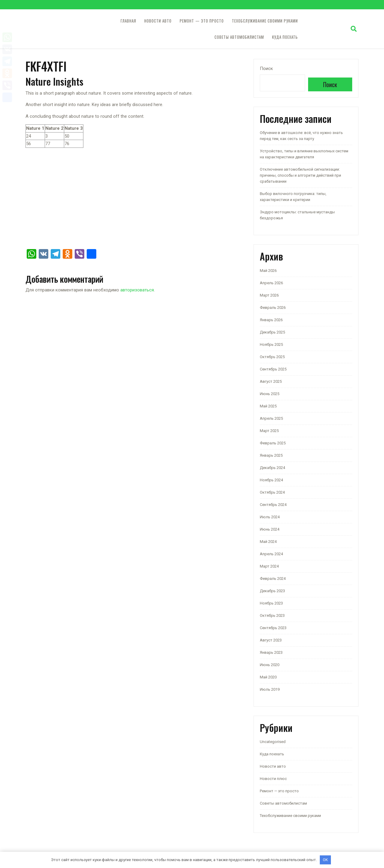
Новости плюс (273, 779)
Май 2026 (268, 271)
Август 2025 (271, 381)
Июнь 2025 (270, 394)
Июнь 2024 (270, 529)
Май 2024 (268, 542)
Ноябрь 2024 (271, 480)
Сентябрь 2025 (273, 369)
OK (325, 860)
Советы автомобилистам (239, 37)
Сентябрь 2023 (273, 628)
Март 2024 (269, 566)
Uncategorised (273, 742)
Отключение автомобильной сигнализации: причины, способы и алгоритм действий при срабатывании (300, 175)
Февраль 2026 (273, 308)
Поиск (266, 69)
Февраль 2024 (273, 579)
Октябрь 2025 (272, 357)
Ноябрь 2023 (271, 603)
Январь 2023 (271, 652)
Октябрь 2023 (272, 615)
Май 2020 (268, 677)
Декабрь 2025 (272, 332)
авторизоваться (137, 290)
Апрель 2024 (271, 554)
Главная (128, 21)
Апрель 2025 (271, 418)
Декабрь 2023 (272, 591)
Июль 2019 (270, 689)
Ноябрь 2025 (271, 344)
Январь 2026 (271, 320)
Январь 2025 (271, 455)
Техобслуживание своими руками (265, 21)
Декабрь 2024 (272, 468)
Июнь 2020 (270, 665)
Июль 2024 (270, 517)
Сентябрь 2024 (273, 505)
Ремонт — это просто (202, 21)
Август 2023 (271, 640)
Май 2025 (268, 406)
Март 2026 (269, 295)
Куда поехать (285, 37)
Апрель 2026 (271, 283)
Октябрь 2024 (272, 492)
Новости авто (158, 21)
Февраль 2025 (273, 443)
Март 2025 (269, 431)
